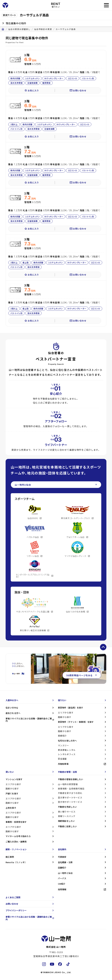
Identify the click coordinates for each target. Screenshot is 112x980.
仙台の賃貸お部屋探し (19, 29)
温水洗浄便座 (16, 83)
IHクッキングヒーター (54, 78)
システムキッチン (32, 78)
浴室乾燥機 (32, 83)
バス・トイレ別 (88, 78)
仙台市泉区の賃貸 (43, 29)
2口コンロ (73, 78)
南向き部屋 (15, 78)
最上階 (26, 262)
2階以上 (14, 124)
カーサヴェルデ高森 (66, 29)
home (3, 29)
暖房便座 (46, 83)
